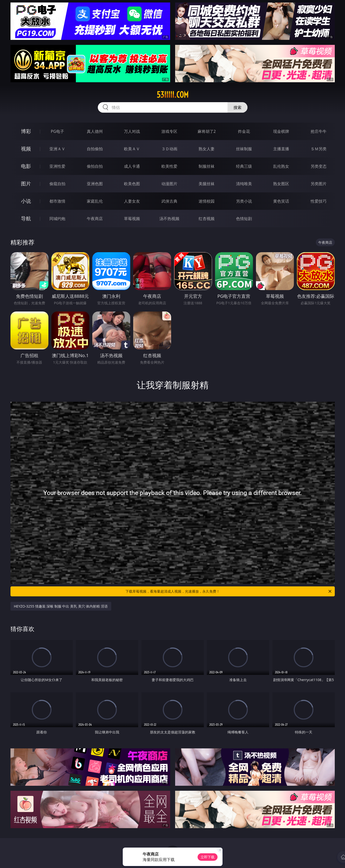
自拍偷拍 (95, 149)
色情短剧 (244, 219)
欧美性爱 (169, 166)
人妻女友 (132, 201)
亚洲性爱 (57, 166)
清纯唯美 (244, 184)
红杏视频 (207, 219)
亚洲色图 (95, 184)
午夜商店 (95, 219)
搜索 (237, 107)
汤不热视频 (169, 219)
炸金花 (244, 131)
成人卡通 (132, 166)
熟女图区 (281, 184)
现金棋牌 (281, 131)
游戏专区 (169, 131)
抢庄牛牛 (319, 131)
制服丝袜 (207, 166)
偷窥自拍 (57, 184)
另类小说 (244, 201)
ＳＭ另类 (319, 149)
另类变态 (319, 166)
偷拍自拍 (95, 166)
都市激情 (57, 201)
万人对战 (132, 131)
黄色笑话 (281, 201)
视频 (26, 149)
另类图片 (319, 184)
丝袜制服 (244, 149)
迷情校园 (207, 201)
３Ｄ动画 (169, 149)
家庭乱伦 (95, 201)
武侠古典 (169, 201)
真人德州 (95, 131)
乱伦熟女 (281, 166)
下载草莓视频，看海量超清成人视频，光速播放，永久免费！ (229, 591)
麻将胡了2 (207, 131)
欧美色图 (132, 184)
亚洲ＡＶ (57, 149)
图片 (26, 184)
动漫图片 (169, 184)
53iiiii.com (173, 95)
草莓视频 (132, 219)
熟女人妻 (207, 149)
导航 (26, 218)
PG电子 (57, 131)
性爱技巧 (319, 201)
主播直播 (281, 149)
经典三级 (244, 166)
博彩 (26, 131)
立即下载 (208, 857)
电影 (26, 166)
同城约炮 (57, 219)
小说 (26, 201)
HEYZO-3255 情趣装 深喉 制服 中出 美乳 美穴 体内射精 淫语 (61, 606)
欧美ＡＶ (132, 149)
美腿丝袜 (207, 184)
